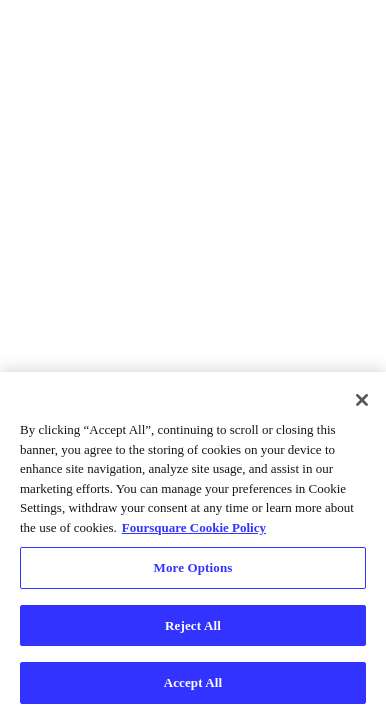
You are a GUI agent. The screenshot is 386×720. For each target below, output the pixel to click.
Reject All (193, 625)
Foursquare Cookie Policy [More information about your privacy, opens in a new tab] (194, 527)
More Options (193, 567)
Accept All (193, 682)
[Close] (362, 400)
